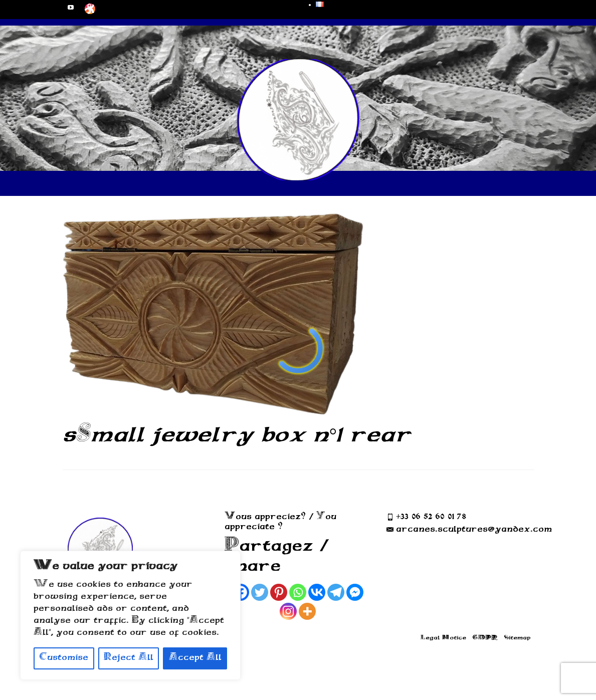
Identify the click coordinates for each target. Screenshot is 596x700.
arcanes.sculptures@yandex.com (469, 530)
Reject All (129, 658)
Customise (64, 658)
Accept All (195, 658)
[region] (130, 615)
